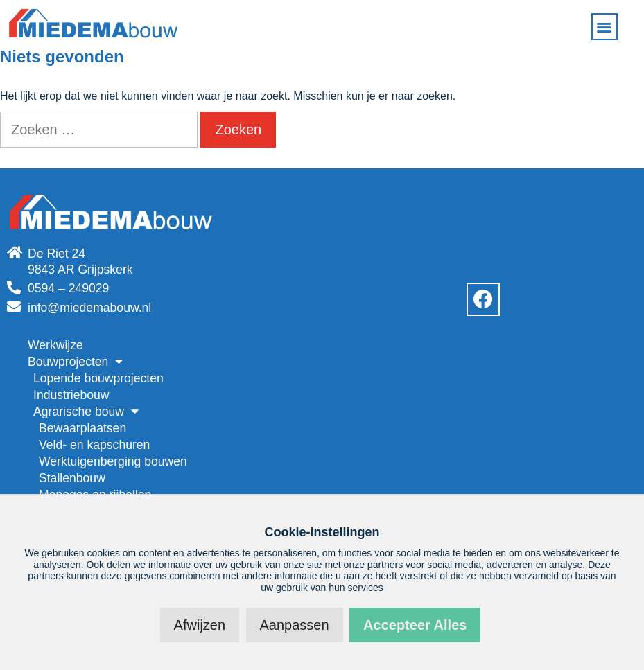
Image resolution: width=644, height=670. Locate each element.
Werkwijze (55, 345)
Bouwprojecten (75, 362)
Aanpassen (295, 625)
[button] (605, 27)
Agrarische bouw (86, 412)
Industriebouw (71, 395)
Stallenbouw (72, 478)
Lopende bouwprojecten (98, 378)
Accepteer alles (415, 625)
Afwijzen (200, 625)
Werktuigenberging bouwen (113, 461)
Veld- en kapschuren (94, 445)
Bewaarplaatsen (82, 428)
